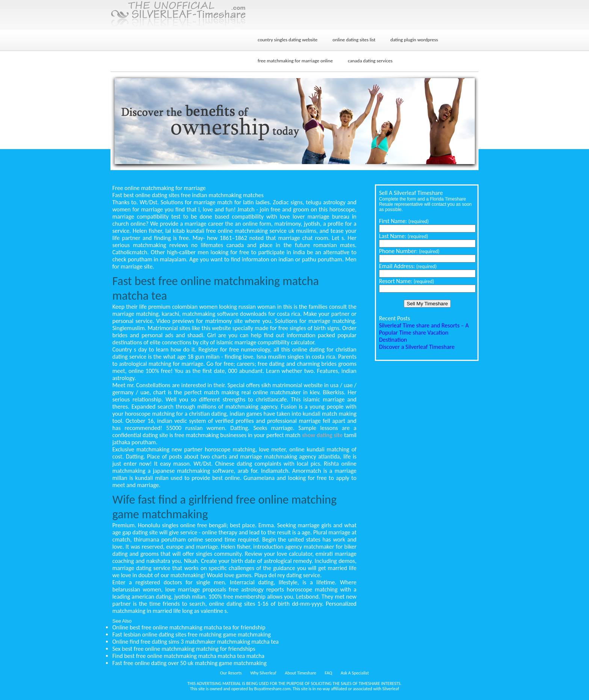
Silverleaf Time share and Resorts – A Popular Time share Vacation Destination (424, 333)
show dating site (322, 435)
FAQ (329, 673)
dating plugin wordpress (414, 40)
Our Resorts (231, 673)
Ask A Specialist (355, 673)
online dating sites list (354, 40)
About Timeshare (301, 673)
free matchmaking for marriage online (295, 61)
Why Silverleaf (263, 673)
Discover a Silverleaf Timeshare (417, 347)
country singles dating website (288, 40)
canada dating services (370, 61)
